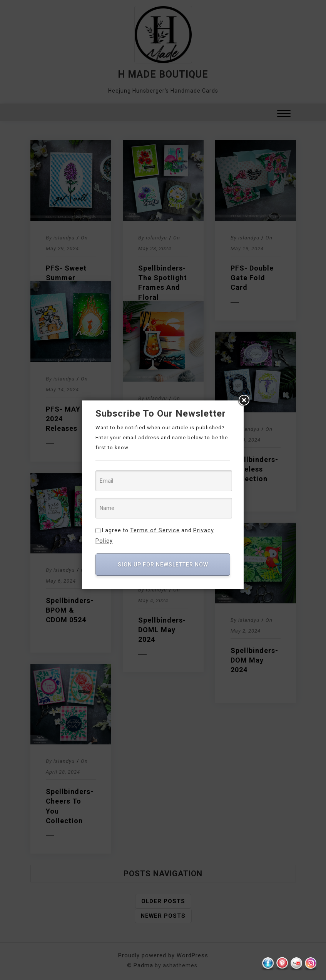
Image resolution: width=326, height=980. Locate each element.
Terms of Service (154, 530)
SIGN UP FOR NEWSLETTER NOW (163, 554)
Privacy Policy (211, 530)
